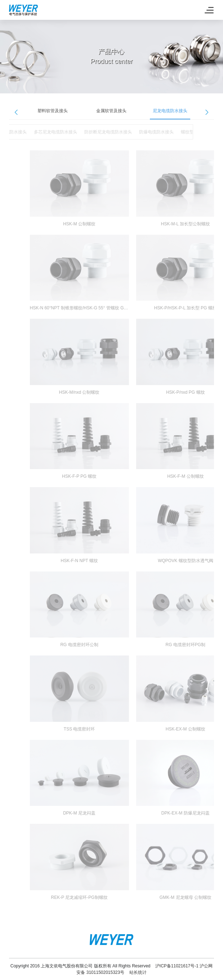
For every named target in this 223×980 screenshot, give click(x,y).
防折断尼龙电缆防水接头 (101, 132)
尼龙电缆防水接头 (170, 114)
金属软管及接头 (111, 114)
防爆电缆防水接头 (149, 132)
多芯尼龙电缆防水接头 (48, 132)
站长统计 (138, 972)
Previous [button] (16, 115)
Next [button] (207, 115)
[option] (53, 114)
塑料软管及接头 (53, 114)
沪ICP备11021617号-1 (177, 966)
